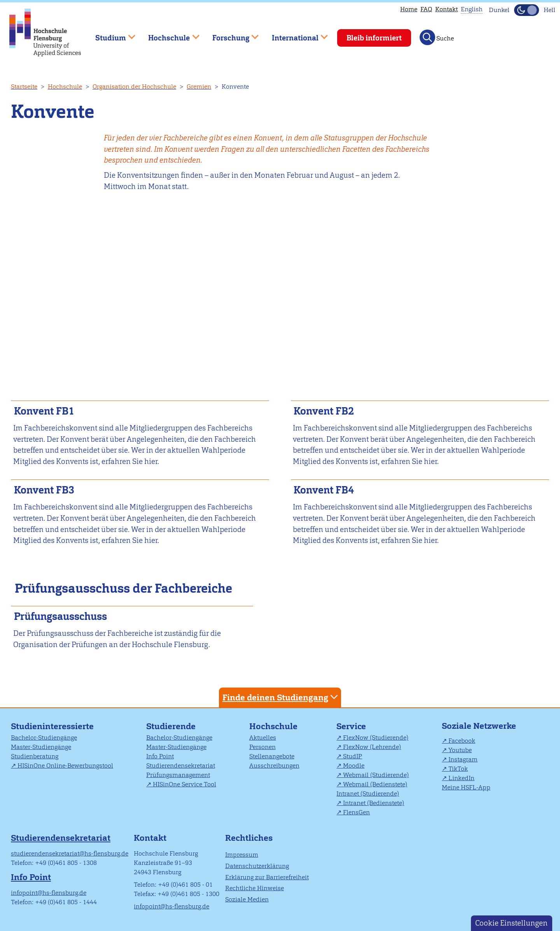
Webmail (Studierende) (376, 775)
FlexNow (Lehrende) (372, 747)
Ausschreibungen (274, 766)
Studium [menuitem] (110, 34)
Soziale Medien (247, 899)
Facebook (462, 741)
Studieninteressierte (52, 726)
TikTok (458, 769)
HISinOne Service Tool (185, 784)
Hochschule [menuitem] (168, 34)
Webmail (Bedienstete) (375, 784)
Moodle (354, 766)
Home (409, 9)
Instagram (463, 759)
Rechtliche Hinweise (255, 888)
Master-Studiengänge (41, 747)
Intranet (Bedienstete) (374, 803)
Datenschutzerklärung (257, 866)
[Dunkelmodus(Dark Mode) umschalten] (527, 10)
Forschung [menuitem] (230, 34)
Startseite (24, 87)
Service (351, 726)
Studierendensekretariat (181, 766)
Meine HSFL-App (466, 787)
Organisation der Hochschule (134, 87)
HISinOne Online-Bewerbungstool (65, 766)
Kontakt (446, 9)
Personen (262, 747)
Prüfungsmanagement (178, 775)
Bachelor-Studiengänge (44, 738)
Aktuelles (263, 738)
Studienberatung (35, 756)
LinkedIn (461, 778)
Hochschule (65, 87)
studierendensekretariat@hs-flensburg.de (70, 853)
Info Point (160, 756)
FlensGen (356, 812)
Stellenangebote (272, 756)
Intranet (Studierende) (368, 794)
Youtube (460, 750)
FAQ (426, 9)
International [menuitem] (294, 34)
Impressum (242, 855)
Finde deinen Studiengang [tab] (281, 697)
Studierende (171, 726)
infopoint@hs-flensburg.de (49, 893)
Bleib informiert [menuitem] (374, 38)
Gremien (199, 87)
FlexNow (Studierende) (376, 738)
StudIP (353, 756)
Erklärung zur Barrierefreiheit (267, 877)
